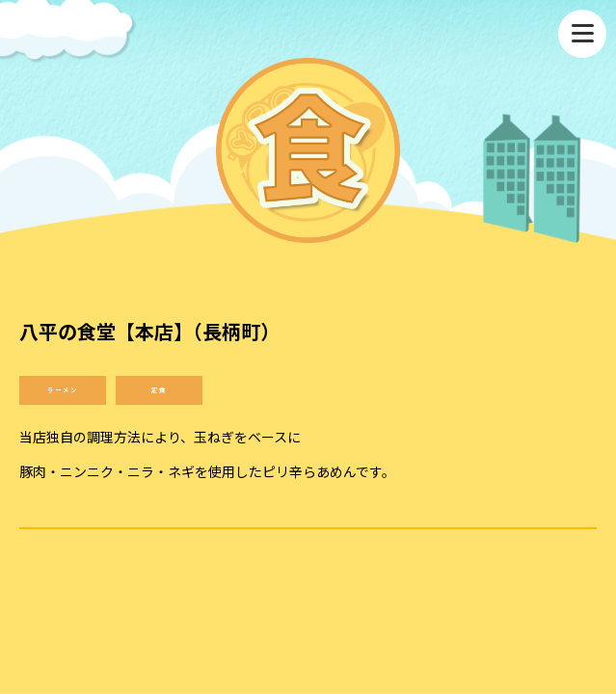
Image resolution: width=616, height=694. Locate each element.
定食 (159, 390)
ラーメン (63, 390)
